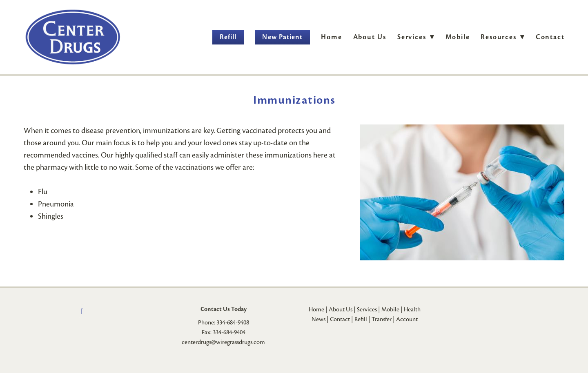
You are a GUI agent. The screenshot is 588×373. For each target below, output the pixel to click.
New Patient (282, 37)
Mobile (458, 37)
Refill (228, 37)
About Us (370, 37)
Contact (550, 37)
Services (367, 309)
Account (407, 319)
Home (331, 37)
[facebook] (82, 311)
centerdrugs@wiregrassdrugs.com (223, 342)
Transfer (382, 319)
